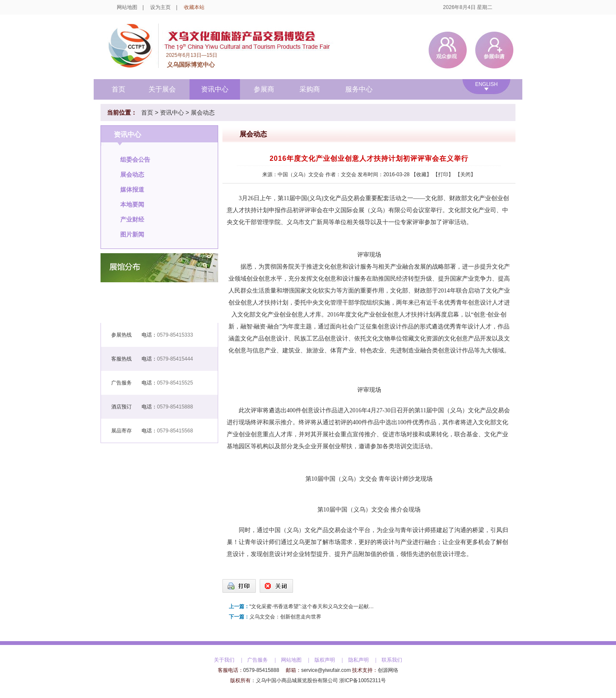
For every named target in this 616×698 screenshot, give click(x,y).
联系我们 (392, 660)
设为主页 (160, 7)
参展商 (264, 89)
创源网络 (388, 670)
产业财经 (132, 219)
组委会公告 (135, 160)
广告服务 (258, 660)
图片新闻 (132, 234)
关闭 (465, 174)
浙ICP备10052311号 (363, 680)
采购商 (310, 89)
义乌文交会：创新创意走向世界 (285, 617)
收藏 (421, 174)
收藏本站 (194, 7)
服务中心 (359, 89)
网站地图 (127, 7)
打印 (443, 174)
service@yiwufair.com (326, 670)
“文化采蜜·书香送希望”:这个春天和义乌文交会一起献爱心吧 (314, 606)
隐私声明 (358, 660)
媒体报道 (132, 189)
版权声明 (325, 660)
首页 (118, 89)
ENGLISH (487, 84)
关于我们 (224, 660)
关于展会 (162, 89)
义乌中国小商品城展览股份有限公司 (297, 680)
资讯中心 (215, 89)
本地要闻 (132, 204)
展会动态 (203, 112)
